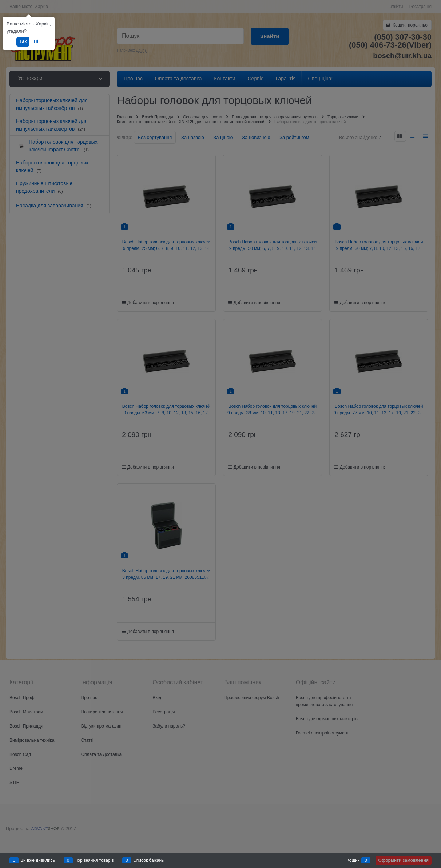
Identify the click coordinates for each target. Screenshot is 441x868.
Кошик (353, 860)
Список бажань (148, 860)
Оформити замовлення (404, 860)
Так (23, 41)
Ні (36, 41)
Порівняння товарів (94, 860)
